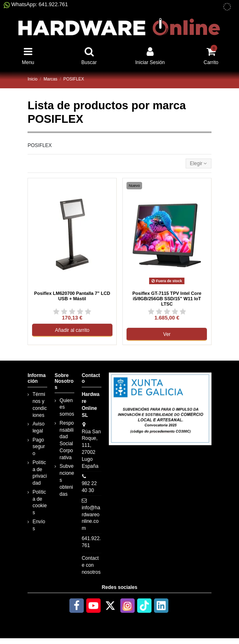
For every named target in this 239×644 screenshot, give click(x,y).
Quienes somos (67, 407)
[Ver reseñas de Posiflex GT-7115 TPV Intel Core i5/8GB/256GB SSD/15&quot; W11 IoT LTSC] (167, 311)
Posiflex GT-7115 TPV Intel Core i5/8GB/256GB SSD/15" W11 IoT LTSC (167, 299)
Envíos (39, 525)
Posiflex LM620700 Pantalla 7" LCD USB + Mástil (72, 296)
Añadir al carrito (72, 330)
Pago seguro (39, 447)
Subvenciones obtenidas (67, 480)
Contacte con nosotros (91, 565)
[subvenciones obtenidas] (227, 7)
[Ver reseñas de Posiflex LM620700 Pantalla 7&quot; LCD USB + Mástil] (72, 311)
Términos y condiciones (40, 405)
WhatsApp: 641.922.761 (36, 4)
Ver (167, 334)
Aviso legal (38, 427)
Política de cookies (40, 502)
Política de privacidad (40, 473)
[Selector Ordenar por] (199, 164)
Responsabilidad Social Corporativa (67, 440)
